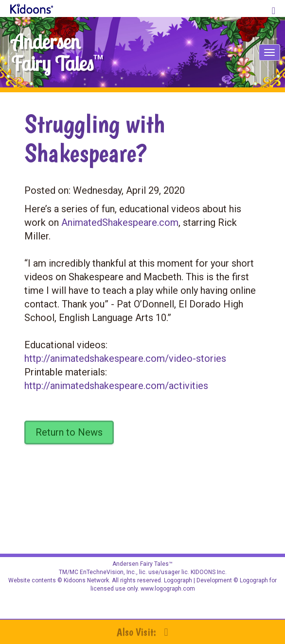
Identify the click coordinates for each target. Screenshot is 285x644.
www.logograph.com (167, 589)
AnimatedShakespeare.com (120, 222)
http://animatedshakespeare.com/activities (116, 386)
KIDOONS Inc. (209, 572)
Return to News (69, 432)
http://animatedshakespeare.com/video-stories (125, 358)
